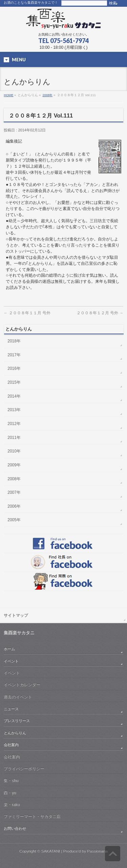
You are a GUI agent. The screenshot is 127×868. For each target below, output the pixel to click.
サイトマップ (16, 615)
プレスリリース (17, 721)
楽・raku (12, 805)
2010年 (14, 451)
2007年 (14, 492)
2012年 (14, 424)
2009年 (14, 465)
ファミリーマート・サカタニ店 (32, 817)
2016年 (14, 368)
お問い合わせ (15, 828)
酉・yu (10, 793)
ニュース (11, 709)
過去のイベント (18, 697)
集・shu (11, 781)
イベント (11, 661)
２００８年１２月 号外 (100, 313)
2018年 (14, 341)
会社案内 (11, 745)
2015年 (14, 382)
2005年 (14, 520)
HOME (8, 95)
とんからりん (15, 733)
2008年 (47, 95)
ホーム (9, 649)
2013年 (14, 410)
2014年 (14, 396)
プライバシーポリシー (24, 769)
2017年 (14, 355)
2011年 (14, 438)
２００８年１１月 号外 (27, 313)
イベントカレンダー (22, 685)
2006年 (14, 506)
